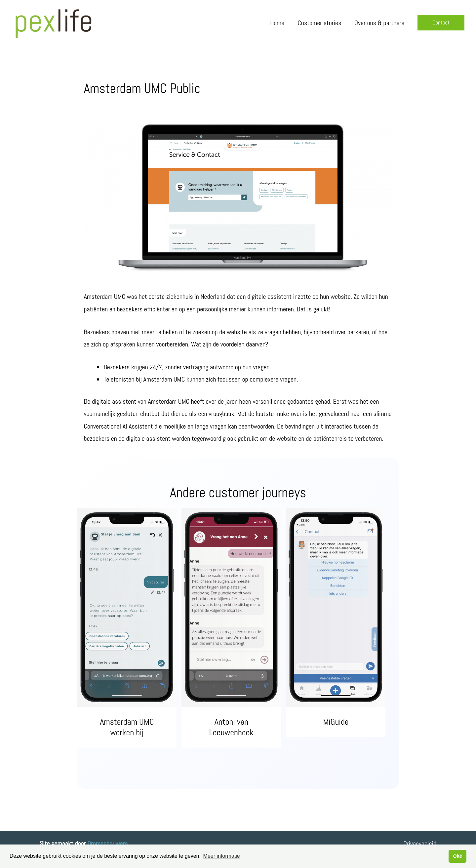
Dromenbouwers (107, 844)
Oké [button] (457, 856)
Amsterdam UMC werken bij (127, 727)
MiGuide (336, 722)
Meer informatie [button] (222, 856)
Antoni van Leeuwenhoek (231, 727)
